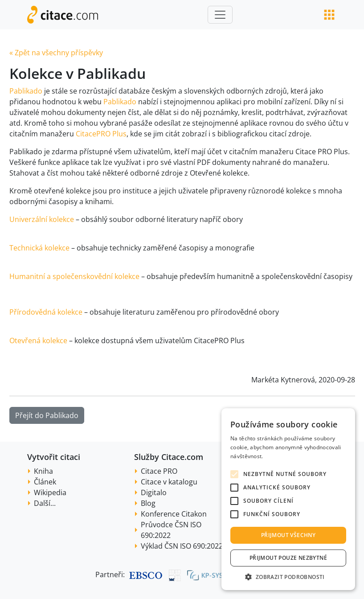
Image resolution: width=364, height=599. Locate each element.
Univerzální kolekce (42, 219)
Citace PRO (159, 471)
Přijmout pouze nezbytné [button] (288, 558)
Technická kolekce (39, 248)
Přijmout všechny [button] (288, 535)
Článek (45, 482)
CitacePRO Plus (101, 134)
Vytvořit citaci (54, 457)
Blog (148, 503)
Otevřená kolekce (38, 341)
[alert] (288, 499)
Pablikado (26, 91)
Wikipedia (50, 492)
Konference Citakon (174, 514)
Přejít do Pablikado (47, 415)
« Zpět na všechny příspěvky (56, 53)
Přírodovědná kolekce (46, 312)
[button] (288, 577)
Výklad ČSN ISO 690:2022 (182, 546)
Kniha (43, 471)
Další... (45, 503)
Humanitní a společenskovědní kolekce (74, 276)
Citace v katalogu (169, 482)
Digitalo (154, 492)
